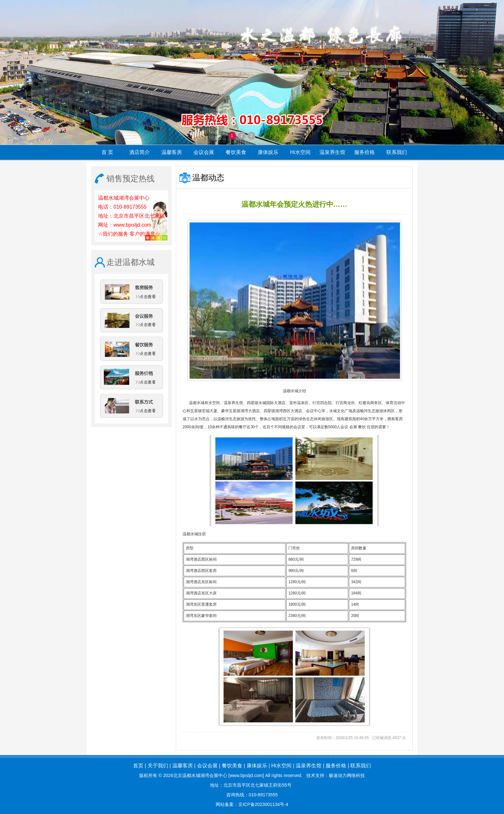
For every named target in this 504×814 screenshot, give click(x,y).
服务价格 (364, 152)
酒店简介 (139, 152)
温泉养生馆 (332, 152)
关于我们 (158, 766)
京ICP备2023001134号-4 (263, 804)
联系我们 (397, 152)
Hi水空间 (300, 152)
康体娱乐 (268, 152)
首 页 (107, 152)
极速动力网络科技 (347, 775)
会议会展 (204, 152)
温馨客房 (172, 152)
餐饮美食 (236, 152)
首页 (138, 766)
